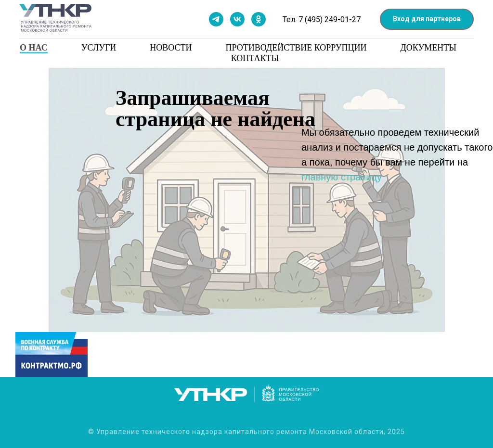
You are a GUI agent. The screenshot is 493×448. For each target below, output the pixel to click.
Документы (428, 48)
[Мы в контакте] (237, 19)
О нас (34, 48)
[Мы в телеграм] (216, 19)
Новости (171, 48)
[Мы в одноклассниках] (259, 19)
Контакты (255, 58)
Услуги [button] (99, 48)
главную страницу (342, 177)
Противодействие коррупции (296, 48)
